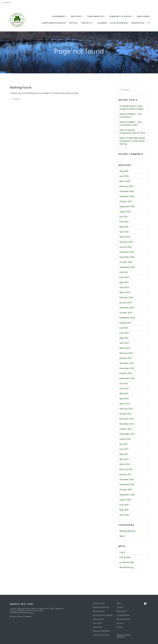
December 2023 (127, 308)
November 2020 (127, 484)
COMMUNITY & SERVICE (120, 16)
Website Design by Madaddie (124, 636)
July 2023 (124, 328)
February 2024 (126, 297)
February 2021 (126, 469)
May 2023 (124, 338)
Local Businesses (119, 23)
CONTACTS (86, 23)
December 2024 (127, 252)
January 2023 (126, 358)
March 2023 (125, 348)
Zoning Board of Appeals (103, 615)
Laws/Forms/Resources (54, 23)
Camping (120, 607)
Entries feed (125, 557)
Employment (121, 611)
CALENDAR (102, 23)
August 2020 (125, 500)
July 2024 (124, 272)
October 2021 (126, 429)
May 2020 (124, 510)
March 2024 (125, 292)
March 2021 (125, 464)
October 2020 (126, 490)
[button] (149, 23)
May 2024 (124, 282)
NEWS (119, 603)
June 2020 (124, 505)
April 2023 (124, 343)
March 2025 (125, 237)
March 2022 (125, 404)
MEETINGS (76, 16)
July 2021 (124, 444)
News (122, 536)
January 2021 (126, 474)
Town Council (98, 619)
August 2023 (125, 323)
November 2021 (127, 424)
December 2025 (127, 191)
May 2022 (124, 394)
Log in (122, 552)
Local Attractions (123, 615)
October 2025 (126, 201)
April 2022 (124, 399)
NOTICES (73, 23)
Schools (120, 627)
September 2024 (127, 267)
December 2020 (127, 479)
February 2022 (126, 409)
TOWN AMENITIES (95, 16)
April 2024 (124, 287)
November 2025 (127, 196)
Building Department (101, 607)
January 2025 (126, 247)
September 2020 (127, 495)
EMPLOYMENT (144, 16)
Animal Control (99, 603)
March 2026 (125, 181)
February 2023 (126, 353)
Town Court (97, 627)
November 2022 (127, 368)
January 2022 (126, 414)
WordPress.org (126, 567)
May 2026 (124, 171)
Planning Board (99, 611)
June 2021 (124, 449)
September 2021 (127, 434)
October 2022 (126, 373)
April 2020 (124, 515)
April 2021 (124, 459)
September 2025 (127, 206)
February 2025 (126, 242)
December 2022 (127, 363)
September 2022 (127, 378)
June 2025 (124, 222)
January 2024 (126, 303)
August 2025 (125, 212)
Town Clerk (97, 623)
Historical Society (123, 619)
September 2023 (127, 318)
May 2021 (124, 454)
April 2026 (124, 176)
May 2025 (124, 227)
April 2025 (124, 232)
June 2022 (124, 388)
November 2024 (127, 257)
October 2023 (126, 313)
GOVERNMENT (59, 16)
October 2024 (126, 262)
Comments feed (127, 562)
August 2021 (125, 439)
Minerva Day (138, 23)
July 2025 (124, 217)
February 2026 (126, 186)
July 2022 (124, 383)
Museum (120, 623)
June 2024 (124, 277)
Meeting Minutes (127, 531)
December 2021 (127, 419)
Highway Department (101, 631)
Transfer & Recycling (101, 635)
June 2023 (124, 333)
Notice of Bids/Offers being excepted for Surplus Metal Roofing (132, 141)
